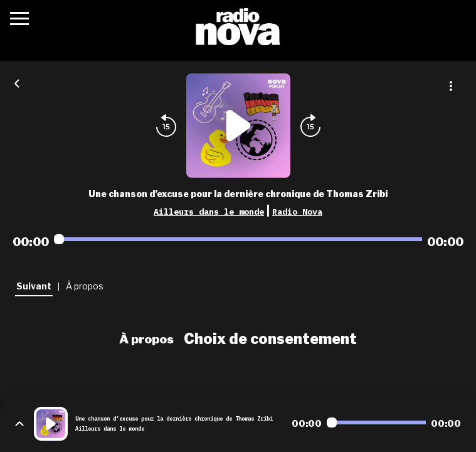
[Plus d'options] (451, 86)
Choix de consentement (270, 339)
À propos (146, 339)
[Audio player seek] (238, 239)
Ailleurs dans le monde (209, 212)
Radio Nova (297, 212)
